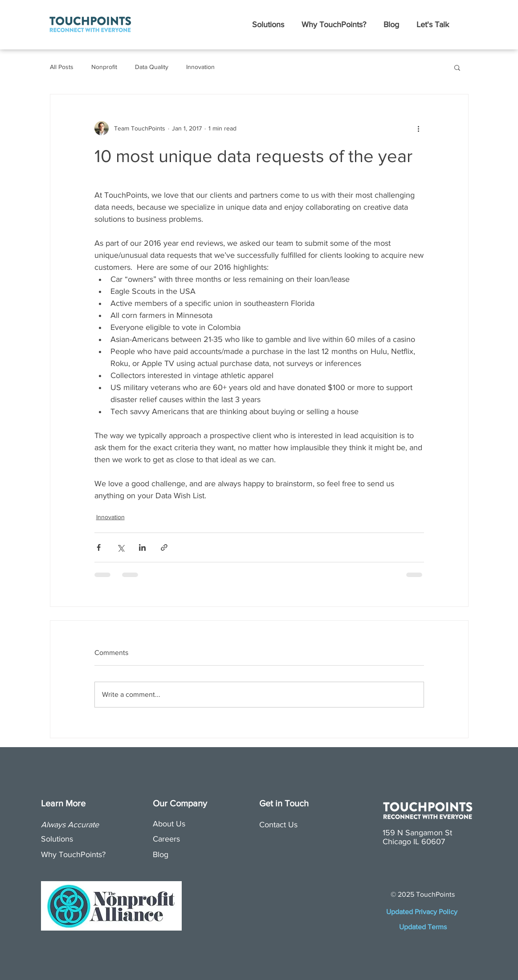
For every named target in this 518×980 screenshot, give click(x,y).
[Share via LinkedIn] (142, 547)
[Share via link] (164, 547)
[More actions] (419, 128)
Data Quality (152, 67)
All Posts (62, 67)
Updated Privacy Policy (423, 912)
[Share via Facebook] (99, 547)
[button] (268, 24)
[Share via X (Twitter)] (120, 547)
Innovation (200, 67)
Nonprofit (104, 67)
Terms (437, 927)
